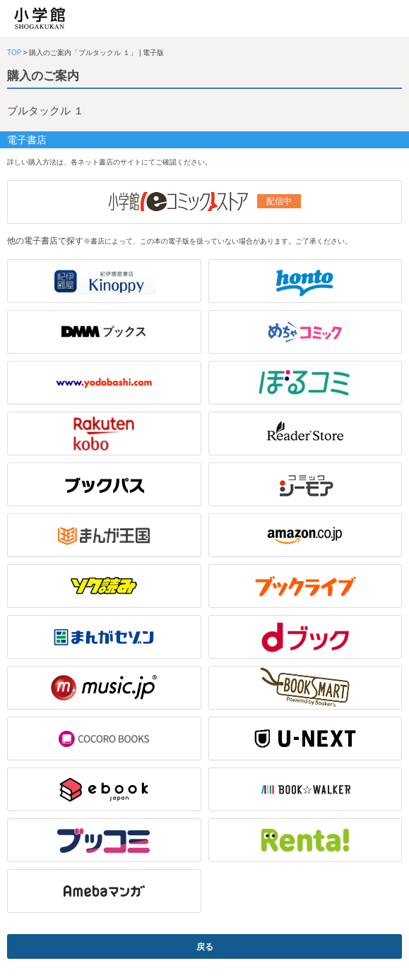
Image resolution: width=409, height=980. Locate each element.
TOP (14, 53)
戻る (205, 947)
